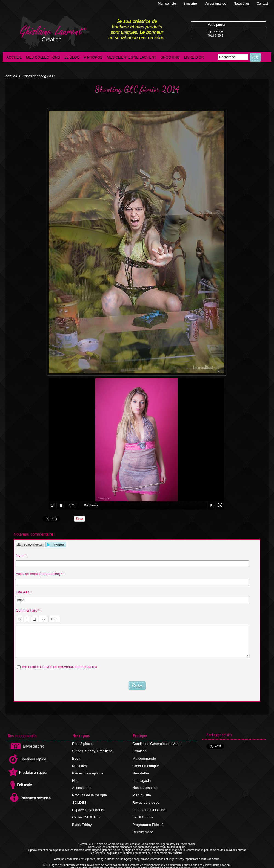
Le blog (72, 57)
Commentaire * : (29, 609)
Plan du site (142, 789)
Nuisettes (79, 763)
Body (76, 756)
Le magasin (141, 776)
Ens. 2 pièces (82, 743)
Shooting (170, 57)
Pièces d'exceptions (87, 770)
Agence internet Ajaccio (152, 866)
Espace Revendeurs (87, 802)
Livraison (139, 750)
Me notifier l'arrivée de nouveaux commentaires (60, 665)
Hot (75, 776)
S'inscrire (191, 4)
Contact (262, 4)
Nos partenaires (145, 783)
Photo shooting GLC (36, 76)
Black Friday (82, 815)
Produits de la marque (89, 789)
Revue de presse (145, 796)
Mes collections (43, 57)
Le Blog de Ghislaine (148, 802)
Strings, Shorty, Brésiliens (91, 750)
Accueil (14, 57)
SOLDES (79, 796)
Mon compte (167, 4)
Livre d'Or (194, 57)
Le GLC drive (143, 809)
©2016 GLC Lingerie (121, 866)
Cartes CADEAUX (86, 809)
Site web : (24, 591)
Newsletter (242, 4)
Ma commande (216, 4)
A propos (93, 57)
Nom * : (22, 554)
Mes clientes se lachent (132, 57)
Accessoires (82, 783)
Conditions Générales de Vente (156, 743)
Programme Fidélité (147, 815)
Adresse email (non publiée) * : (40, 572)
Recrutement (142, 822)
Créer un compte (145, 763)
